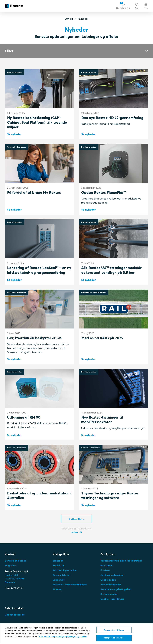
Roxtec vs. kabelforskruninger (70, 585)
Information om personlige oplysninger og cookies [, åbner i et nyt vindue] (63, 636)
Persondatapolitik (111, 585)
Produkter (58, 565)
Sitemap (57, 589)
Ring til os (10, 565)
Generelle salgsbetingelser (116, 589)
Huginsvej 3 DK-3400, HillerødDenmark (15, 579)
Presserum (106, 565)
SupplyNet (59, 580)
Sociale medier (109, 594)
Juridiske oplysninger (112, 575)
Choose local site (15, 615)
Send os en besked (16, 561)
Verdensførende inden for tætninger (121, 561)
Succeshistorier (61, 575)
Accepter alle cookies (114, 638)
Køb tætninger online (65, 570)
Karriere (105, 570)
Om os (69, 19)
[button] (123, 6)
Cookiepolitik (108, 580)
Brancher (58, 561)
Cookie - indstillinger (112, 599)
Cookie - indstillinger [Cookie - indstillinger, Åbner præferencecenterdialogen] (114, 630)
